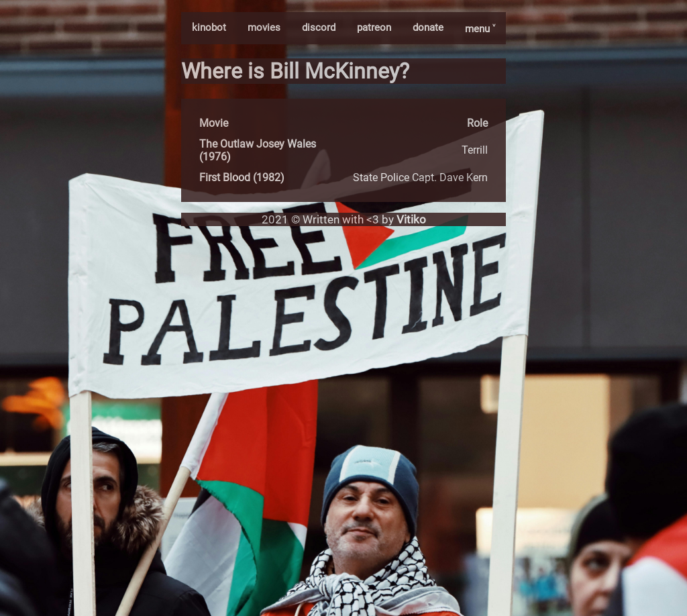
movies (264, 28)
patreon (374, 28)
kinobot (209, 28)
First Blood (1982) (242, 177)
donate (428, 28)
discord (319, 28)
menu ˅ (480, 29)
